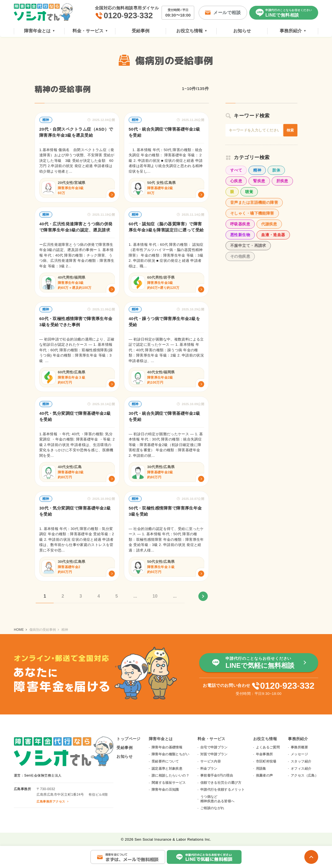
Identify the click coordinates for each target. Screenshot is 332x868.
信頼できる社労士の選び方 (221, 783)
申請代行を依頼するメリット (223, 790)
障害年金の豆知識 (165, 790)
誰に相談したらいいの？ (170, 775)
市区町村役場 (266, 761)
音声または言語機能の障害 (254, 202)
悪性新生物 (240, 235)
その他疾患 (240, 256)
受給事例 (124, 748)
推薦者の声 (264, 775)
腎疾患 (259, 181)
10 (155, 596)
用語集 (261, 769)
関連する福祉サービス (169, 783)
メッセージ (299, 754)
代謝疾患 (269, 224)
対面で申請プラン (214, 754)
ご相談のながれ (212, 808)
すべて (236, 170)
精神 (257, 170)
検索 (290, 130)
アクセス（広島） (304, 775)
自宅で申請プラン (214, 747)
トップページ (129, 739)
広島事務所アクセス (51, 801)
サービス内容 (211, 761)
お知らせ (124, 756)
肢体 (276, 170)
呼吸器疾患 (240, 224)
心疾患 (236, 181)
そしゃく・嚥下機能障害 (252, 213)
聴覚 (249, 192)
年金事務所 (264, 754)
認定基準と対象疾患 (167, 769)
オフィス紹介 (301, 769)
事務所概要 (299, 747)
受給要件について (165, 761)
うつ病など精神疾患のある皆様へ (217, 799)
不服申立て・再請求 (248, 246)
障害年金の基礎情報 (167, 747)
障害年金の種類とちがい (170, 754)
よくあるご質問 (268, 747)
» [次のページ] (203, 596)
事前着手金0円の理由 (217, 775)
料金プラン (209, 769)
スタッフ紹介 (301, 761)
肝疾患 (282, 181)
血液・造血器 (273, 235)
